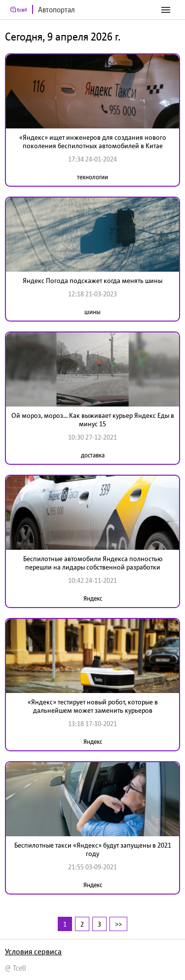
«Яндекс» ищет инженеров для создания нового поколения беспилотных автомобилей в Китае (93, 142)
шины (92, 312)
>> (118, 924)
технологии (92, 177)
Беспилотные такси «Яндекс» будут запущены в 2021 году (93, 849)
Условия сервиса (33, 951)
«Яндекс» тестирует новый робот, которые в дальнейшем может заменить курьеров (93, 706)
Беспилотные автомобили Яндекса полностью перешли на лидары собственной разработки (93, 563)
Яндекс (93, 598)
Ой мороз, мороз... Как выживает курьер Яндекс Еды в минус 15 (93, 420)
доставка (93, 455)
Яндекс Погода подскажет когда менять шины (92, 281)
